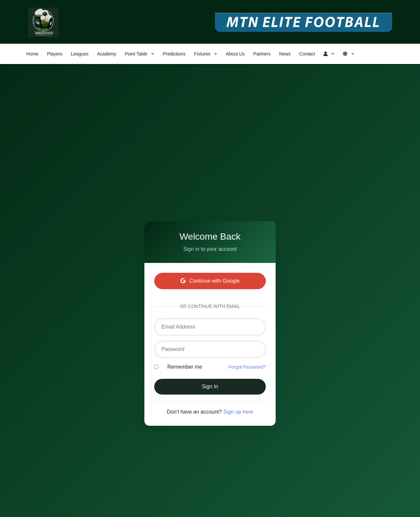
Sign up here (238, 412)
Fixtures (202, 54)
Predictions (174, 54)
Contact (307, 54)
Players (55, 54)
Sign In (210, 387)
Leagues (80, 54)
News (285, 54)
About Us (235, 54)
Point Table (136, 54)
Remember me (185, 367)
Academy (107, 54)
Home (32, 54)
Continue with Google (210, 281)
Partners (262, 54)
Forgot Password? (247, 367)
